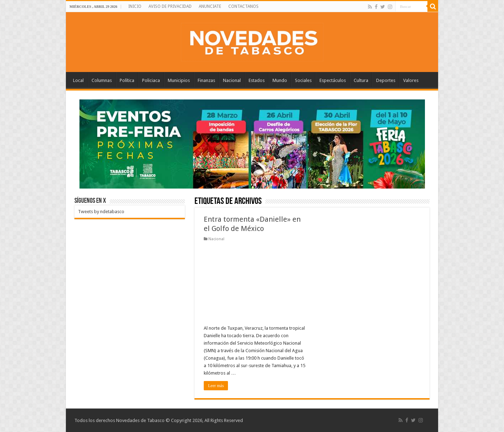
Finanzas (206, 80)
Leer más (216, 386)
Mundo (280, 80)
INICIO (135, 6)
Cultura (361, 80)
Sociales (303, 80)
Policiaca (151, 80)
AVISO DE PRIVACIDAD (170, 6)
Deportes (386, 80)
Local (78, 80)
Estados (257, 80)
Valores (411, 80)
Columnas (102, 80)
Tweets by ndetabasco (101, 212)
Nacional (232, 80)
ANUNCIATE (210, 6)
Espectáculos (333, 80)
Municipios (179, 80)
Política (127, 80)
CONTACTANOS (243, 6)
